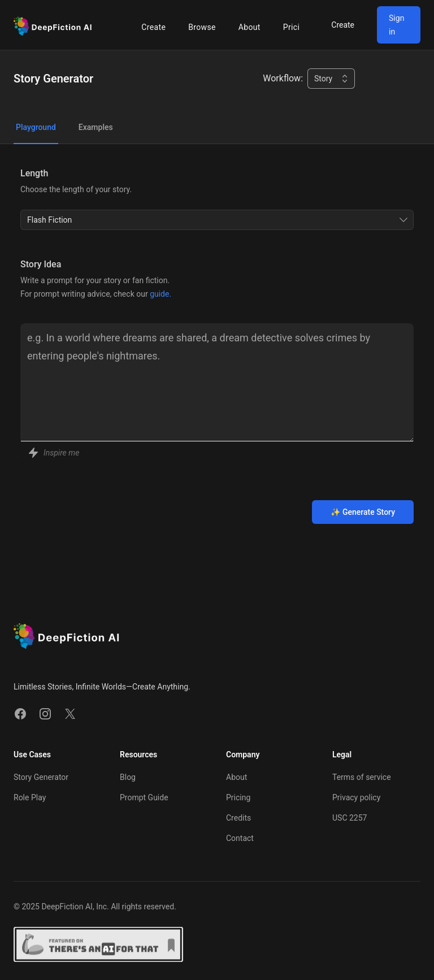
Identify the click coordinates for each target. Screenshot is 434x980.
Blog (128, 777)
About (249, 27)
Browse (202, 27)
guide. (160, 294)
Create (153, 27)
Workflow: (283, 78)
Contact (240, 838)
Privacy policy (356, 797)
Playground (36, 127)
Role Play (30, 797)
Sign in (396, 25)
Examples (96, 127)
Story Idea (41, 264)
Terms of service (362, 777)
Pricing (296, 27)
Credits (238, 818)
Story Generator (41, 777)
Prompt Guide (144, 797)
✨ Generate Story (363, 512)
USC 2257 (350, 818)
